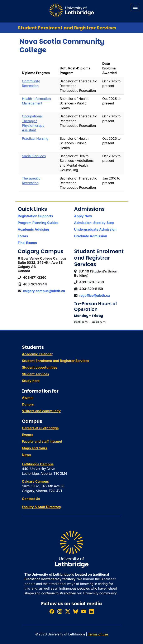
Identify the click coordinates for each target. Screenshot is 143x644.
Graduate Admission (91, 236)
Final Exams (27, 243)
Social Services (34, 156)
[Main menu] (135, 7)
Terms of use (98, 634)
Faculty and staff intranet (42, 441)
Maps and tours (35, 448)
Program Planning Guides (38, 223)
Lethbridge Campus (38, 464)
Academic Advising (33, 229)
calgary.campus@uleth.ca (44, 291)
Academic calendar (37, 354)
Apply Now (83, 216)
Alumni (28, 398)
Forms (23, 236)
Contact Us (31, 499)
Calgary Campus (35, 481)
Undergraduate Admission (95, 229)
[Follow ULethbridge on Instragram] (60, 612)
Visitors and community (41, 411)
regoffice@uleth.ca (95, 295)
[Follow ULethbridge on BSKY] (76, 612)
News (27, 455)
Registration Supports (35, 216)
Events (28, 435)
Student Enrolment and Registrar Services (67, 28)
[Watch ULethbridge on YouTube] (84, 612)
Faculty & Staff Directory (42, 507)
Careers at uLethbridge (40, 428)
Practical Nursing (35, 138)
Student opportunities (40, 367)
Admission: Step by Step (94, 223)
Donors (28, 404)
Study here (31, 381)
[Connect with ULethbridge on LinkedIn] (91, 612)
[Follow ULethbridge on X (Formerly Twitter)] (68, 612)
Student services (35, 374)
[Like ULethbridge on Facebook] (52, 612)
